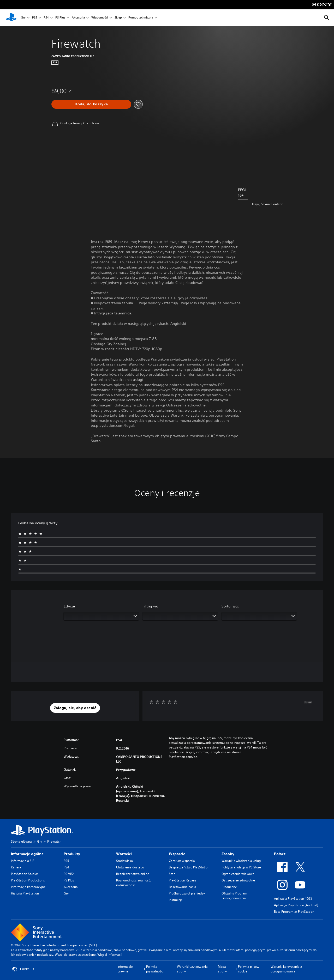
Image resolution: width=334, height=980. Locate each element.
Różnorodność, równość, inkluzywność (134, 883)
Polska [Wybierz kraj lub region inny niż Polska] (23, 969)
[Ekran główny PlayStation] (11, 18)
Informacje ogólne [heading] (27, 854)
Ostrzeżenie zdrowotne (238, 880)
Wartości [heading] (124, 854)
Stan (172, 874)
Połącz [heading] (280, 854)
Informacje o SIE (22, 861)
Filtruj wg (150, 606)
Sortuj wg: (230, 606)
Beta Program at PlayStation (294, 912)
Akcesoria (78, 18)
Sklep (118, 18)
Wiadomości (100, 18)
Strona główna (21, 841)
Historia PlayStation (25, 893)
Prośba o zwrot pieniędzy (187, 893)
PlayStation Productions (28, 880)
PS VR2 (69, 874)
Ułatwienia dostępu (130, 867)
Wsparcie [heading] (177, 854)
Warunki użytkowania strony (192, 969)
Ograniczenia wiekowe (238, 874)
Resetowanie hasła (183, 887)
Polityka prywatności (155, 969)
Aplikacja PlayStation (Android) (296, 905)
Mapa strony (222, 969)
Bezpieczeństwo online (133, 874)
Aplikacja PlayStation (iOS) (293, 899)
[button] (75, 708)
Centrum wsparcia (182, 861)
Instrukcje (176, 900)
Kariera (16, 867)
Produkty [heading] (72, 854)
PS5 (35, 18)
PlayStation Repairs (183, 880)
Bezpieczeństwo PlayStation (189, 867)
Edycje (69, 606)
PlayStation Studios (25, 874)
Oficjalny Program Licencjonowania (234, 896)
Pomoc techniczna (141, 18)
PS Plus (60, 18)
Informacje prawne (125, 969)
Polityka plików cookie (249, 969)
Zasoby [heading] (228, 854)
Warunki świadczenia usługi (241, 861)
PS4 (46, 18)
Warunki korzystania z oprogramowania (286, 969)
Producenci (229, 887)
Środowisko (124, 861)
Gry (23, 18)
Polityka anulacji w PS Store (241, 867)
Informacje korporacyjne (28, 887)
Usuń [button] (308, 702)
